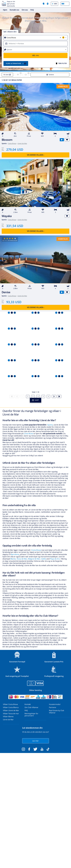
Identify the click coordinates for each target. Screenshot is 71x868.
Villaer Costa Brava (10, 704)
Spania (50, 425)
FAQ (32, 10)
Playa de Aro (55, 559)
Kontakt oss (14, 10)
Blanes (13, 559)
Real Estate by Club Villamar (57, 712)
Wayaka (7, 216)
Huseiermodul (55, 704)
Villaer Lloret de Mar (11, 710)
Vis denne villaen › (36, 155)
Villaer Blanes (8, 716)
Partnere (53, 707)
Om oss (25, 10)
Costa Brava (12, 143)
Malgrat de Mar (34, 559)
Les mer (35, 741)
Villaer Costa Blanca (11, 707)
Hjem (5, 10)
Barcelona (15, 554)
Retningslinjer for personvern (31, 715)
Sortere (50, 75)
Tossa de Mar (22, 559)
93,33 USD (14, 302)
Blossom (7, 140)
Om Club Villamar (31, 707)
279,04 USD (15, 149)
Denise (6, 292)
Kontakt (28, 704)
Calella (43, 559)
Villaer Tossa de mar (11, 714)
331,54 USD (15, 226)
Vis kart (7, 75)
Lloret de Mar (22, 143)
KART (36, 400)
